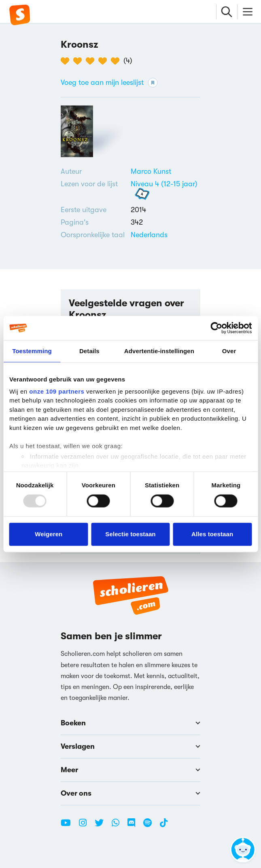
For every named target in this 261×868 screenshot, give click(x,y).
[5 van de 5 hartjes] (117, 61)
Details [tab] (89, 351)
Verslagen (130, 746)
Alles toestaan (212, 534)
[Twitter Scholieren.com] (102, 826)
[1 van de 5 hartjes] (67, 61)
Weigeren (49, 534)
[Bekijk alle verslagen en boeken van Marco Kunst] (151, 171)
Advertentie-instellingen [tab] (159, 351)
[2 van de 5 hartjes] (80, 61)
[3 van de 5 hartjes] (92, 61)
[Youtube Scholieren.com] (69, 826)
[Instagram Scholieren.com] (86, 826)
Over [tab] (229, 351)
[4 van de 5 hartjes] (105, 61)
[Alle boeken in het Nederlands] (149, 235)
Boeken (130, 723)
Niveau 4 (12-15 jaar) (164, 184)
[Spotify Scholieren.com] (151, 826)
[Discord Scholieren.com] (134, 826)
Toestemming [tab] (32, 351)
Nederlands (149, 235)
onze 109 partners (57, 391)
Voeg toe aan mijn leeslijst (109, 83)
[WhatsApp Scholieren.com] (119, 826)
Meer (130, 770)
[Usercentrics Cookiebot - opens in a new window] (216, 328)
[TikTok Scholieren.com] (164, 826)
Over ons (130, 793)
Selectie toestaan (130, 534)
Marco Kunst (151, 171)
